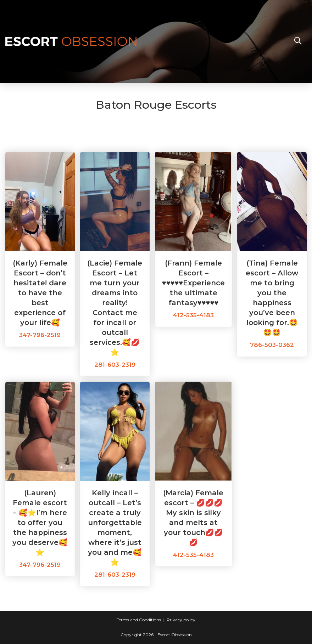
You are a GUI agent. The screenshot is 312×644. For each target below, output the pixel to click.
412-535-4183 (193, 315)
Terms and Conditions (139, 620)
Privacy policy (181, 620)
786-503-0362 (272, 345)
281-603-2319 (115, 365)
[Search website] (298, 41)
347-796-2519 (40, 335)
